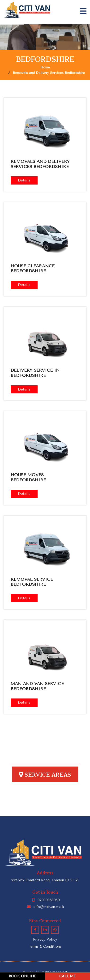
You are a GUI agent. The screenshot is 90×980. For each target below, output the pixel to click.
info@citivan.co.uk (45, 907)
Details (24, 180)
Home (45, 67)
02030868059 (45, 900)
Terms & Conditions (45, 946)
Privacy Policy (45, 939)
